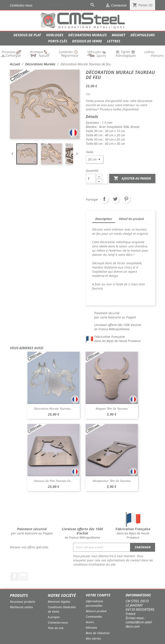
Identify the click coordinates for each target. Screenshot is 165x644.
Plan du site (56, 628)
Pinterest (126, 199)
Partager (104, 199)
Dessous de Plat (27, 35)
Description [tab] (104, 219)
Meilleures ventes (21, 607)
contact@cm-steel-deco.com (139, 624)
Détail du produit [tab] (131, 219)
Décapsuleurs (143, 35)
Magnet (119, 35)
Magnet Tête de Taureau (112, 409)
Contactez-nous (21, 5)
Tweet (115, 199)
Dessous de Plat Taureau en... (53, 481)
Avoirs (90, 622)
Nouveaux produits (23, 602)
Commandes (94, 616)
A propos (54, 617)
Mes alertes (93, 638)
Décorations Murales (87, 35)
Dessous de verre (87, 41)
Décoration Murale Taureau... (53, 409)
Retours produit (96, 611)
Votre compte (98, 595)
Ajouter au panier (132, 178)
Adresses (91, 627)
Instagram (24, 577)
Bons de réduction (98, 633)
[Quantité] (91, 178)
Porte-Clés (58, 41)
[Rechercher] (71, 5)
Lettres (114, 41)
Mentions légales (59, 602)
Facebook (15, 577)
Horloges (55, 35)
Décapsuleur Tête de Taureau (112, 481)
